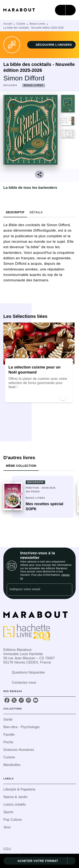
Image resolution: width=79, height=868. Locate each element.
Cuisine (21, 24)
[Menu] (65, 10)
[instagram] (21, 700)
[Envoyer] (67, 590)
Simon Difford (24, 78)
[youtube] (36, 700)
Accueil (8, 24)
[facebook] (7, 700)
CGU (7, 849)
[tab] (15, 212)
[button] (51, 45)
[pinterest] (28, 700)
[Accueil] (21, 10)
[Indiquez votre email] (34, 589)
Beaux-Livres (37, 24)
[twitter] (14, 700)
